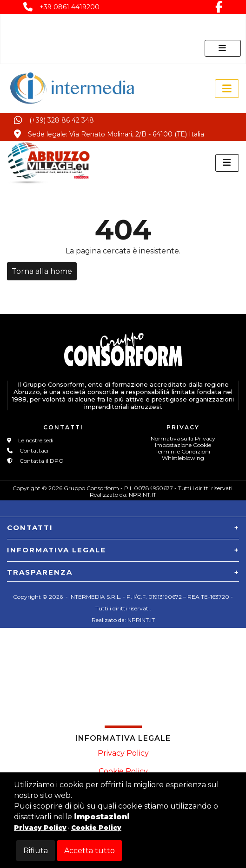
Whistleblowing (183, 458)
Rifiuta (36, 851)
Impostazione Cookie (183, 445)
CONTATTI (30, 528)
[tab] (123, 525)
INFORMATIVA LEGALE (57, 550)
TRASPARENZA (40, 572)
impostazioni (102, 817)
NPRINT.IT (143, 495)
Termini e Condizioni (183, 451)
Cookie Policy (123, 771)
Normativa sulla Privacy (183, 438)
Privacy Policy (123, 753)
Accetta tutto (90, 851)
